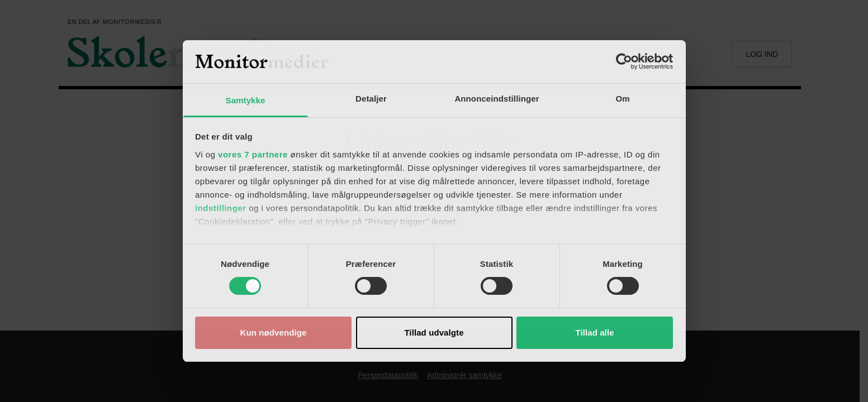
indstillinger (221, 208)
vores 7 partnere (253, 154)
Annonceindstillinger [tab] (497, 99)
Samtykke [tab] (246, 100)
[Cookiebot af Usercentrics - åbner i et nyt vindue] (624, 61)
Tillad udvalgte (434, 332)
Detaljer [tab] (371, 99)
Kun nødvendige (274, 332)
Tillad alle (594, 332)
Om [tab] (622, 99)
